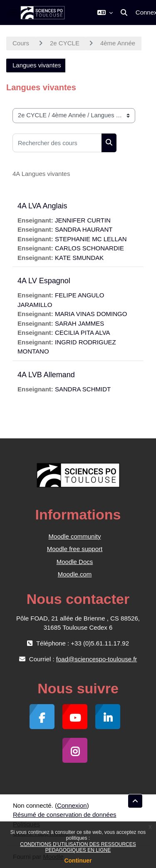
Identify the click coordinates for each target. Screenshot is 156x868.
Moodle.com (75, 574)
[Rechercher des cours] (57, 143)
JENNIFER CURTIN (83, 220)
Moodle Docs (75, 562)
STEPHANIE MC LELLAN (91, 239)
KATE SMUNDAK (79, 258)
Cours (21, 43)
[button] (105, 12)
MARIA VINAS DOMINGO (91, 314)
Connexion (72, 805)
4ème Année (118, 43)
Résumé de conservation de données (65, 815)
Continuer (78, 861)
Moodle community (75, 536)
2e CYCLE (65, 43)
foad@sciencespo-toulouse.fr (97, 659)
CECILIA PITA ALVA (83, 333)
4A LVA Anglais (42, 206)
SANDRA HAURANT (84, 229)
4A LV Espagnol (44, 281)
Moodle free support (75, 549)
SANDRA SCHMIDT (83, 389)
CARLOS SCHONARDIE (89, 248)
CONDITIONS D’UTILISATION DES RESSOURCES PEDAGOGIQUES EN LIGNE (78, 847)
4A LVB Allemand (46, 375)
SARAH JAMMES (79, 323)
